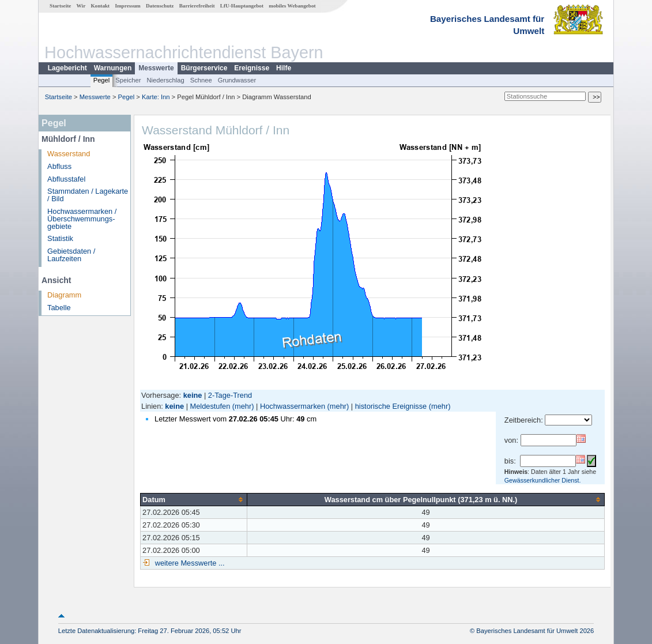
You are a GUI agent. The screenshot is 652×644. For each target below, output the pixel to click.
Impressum (127, 6)
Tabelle (59, 308)
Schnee (201, 80)
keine (174, 406)
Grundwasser (237, 80)
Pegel (102, 80)
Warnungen (113, 68)
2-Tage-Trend (230, 395)
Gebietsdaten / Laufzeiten (71, 255)
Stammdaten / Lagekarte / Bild (88, 195)
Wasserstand (69, 154)
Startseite (60, 6)
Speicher (128, 80)
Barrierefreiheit (197, 6)
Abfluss (59, 166)
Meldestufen (210, 406)
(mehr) (243, 406)
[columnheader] (194, 499)
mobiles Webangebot (292, 6)
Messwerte (156, 68)
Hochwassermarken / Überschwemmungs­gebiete (82, 219)
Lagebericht (67, 68)
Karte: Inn (156, 97)
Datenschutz (160, 6)
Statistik (60, 238)
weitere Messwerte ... (189, 563)
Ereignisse (252, 68)
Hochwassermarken (293, 406)
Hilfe (284, 68)
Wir (81, 6)
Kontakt (100, 6)
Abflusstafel (66, 179)
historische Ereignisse (391, 406)
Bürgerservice (204, 68)
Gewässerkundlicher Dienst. (543, 480)
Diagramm (64, 295)
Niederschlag (165, 80)
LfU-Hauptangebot (242, 6)
